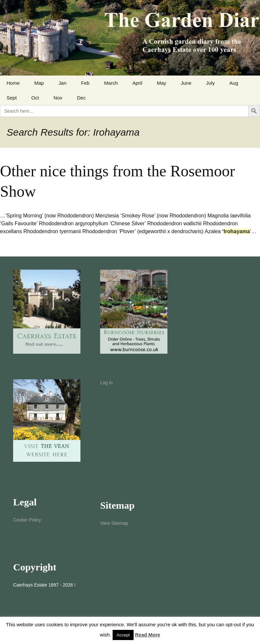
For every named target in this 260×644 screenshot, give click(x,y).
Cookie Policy (27, 520)
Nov (58, 98)
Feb (85, 83)
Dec (81, 98)
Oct (35, 98)
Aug (234, 83)
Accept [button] (123, 635)
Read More (148, 635)
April (137, 83)
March (111, 83)
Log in (106, 383)
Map (39, 83)
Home (13, 83)
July (210, 83)
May (162, 83)
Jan (62, 83)
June (186, 83)
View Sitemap (114, 523)
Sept (12, 98)
